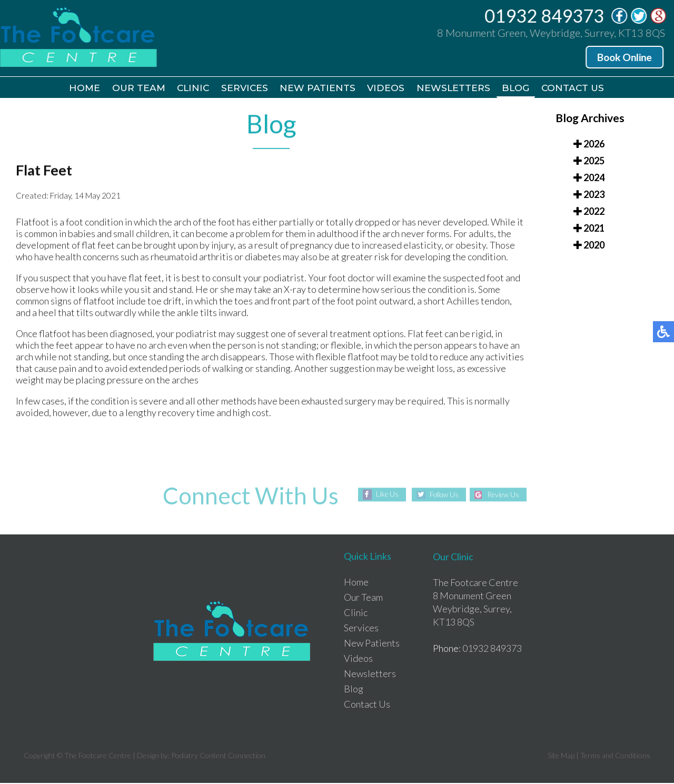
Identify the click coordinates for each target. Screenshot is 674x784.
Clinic (188, 88)
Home (74, 88)
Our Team (130, 88)
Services (242, 88)
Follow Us (442, 496)
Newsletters (458, 88)
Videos (389, 88)
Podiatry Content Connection (218, 756)
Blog (523, 88)
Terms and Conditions (615, 756)
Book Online (626, 57)
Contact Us (583, 88)
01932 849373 (545, 16)
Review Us (505, 496)
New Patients (318, 88)
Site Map (561, 756)
